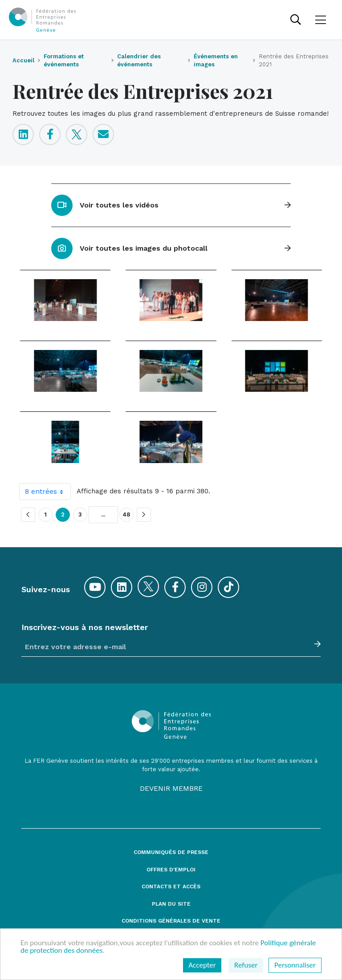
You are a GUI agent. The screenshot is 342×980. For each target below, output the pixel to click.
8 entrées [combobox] (48, 492)
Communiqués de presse (171, 852)
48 (126, 515)
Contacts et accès (171, 887)
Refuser (246, 965)
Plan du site (171, 904)
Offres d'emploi (171, 870)
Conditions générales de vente (171, 921)
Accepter (202, 965)
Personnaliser (295, 965)
